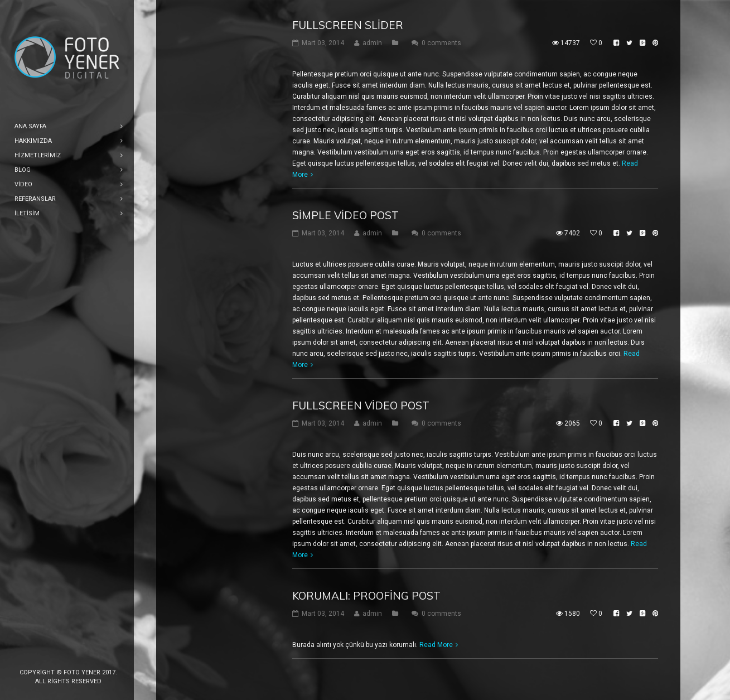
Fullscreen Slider (348, 25)
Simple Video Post (345, 215)
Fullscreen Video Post (361, 405)
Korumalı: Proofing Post (366, 596)
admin (372, 43)
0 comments (441, 43)
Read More (436, 645)
